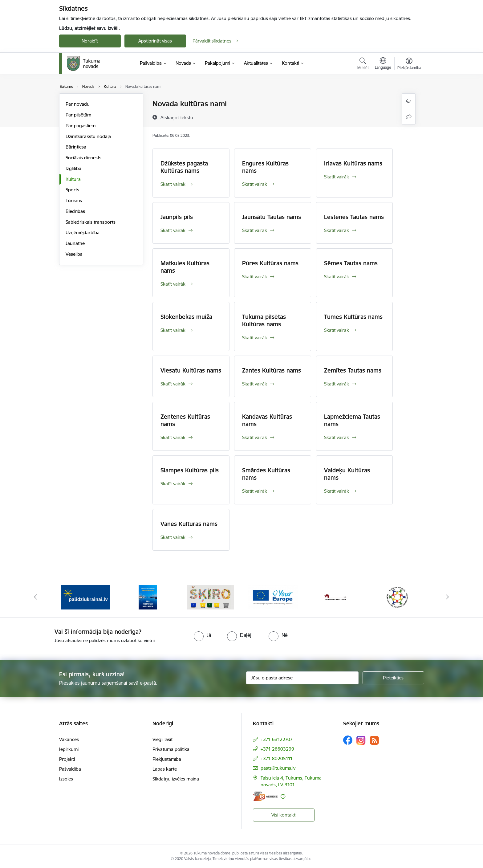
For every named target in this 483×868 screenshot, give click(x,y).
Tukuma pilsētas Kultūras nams (264, 320)
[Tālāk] (448, 597)
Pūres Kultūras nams (270, 263)
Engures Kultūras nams (265, 167)
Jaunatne (75, 243)
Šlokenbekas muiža (186, 317)
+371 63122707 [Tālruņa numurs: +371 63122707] (277, 739)
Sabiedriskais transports (91, 222)
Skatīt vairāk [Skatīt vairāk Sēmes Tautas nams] (337, 277)
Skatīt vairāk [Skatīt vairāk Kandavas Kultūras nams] (255, 437)
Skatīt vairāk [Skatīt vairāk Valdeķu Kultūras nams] (337, 491)
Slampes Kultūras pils (190, 470)
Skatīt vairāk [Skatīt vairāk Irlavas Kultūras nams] (337, 177)
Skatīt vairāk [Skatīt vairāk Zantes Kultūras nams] (255, 384)
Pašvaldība (70, 769)
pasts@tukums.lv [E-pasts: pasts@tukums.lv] (278, 768)
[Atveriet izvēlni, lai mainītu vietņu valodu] (383, 64)
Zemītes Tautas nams (353, 370)
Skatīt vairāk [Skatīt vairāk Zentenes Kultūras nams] (173, 437)
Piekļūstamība (167, 759)
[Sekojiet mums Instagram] (361, 740)
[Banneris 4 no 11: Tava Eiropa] (273, 597)
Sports (72, 190)
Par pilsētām (78, 115)
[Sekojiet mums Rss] (374, 740)
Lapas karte (165, 769)
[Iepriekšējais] (36, 597)
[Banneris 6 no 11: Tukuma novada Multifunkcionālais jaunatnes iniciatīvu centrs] (397, 597)
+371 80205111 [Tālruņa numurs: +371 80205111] (277, 758)
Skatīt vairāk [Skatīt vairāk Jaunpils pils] (173, 230)
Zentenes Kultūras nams (185, 420)
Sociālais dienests (83, 158)
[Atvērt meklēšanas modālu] (363, 64)
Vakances (69, 739)
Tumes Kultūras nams (353, 317)
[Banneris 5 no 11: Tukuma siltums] (335, 597)
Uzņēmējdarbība (83, 232)
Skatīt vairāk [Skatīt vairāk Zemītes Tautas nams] (337, 384)
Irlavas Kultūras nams (353, 163)
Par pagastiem (81, 126)
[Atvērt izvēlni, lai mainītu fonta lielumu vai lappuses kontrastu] (409, 64)
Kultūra (73, 179)
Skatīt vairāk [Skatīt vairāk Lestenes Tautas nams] (337, 230)
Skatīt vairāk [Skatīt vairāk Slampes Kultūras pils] (173, 484)
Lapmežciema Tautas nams (352, 420)
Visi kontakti (284, 815)
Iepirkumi (69, 749)
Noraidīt (90, 41)
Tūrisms (74, 200)
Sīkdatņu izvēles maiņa (176, 779)
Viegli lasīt (162, 739)
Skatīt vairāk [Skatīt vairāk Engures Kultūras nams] (255, 184)
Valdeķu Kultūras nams (347, 474)
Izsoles (66, 779)
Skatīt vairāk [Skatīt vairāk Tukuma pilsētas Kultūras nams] (255, 338)
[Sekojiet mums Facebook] (348, 740)
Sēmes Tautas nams (351, 263)
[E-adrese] (265, 796)
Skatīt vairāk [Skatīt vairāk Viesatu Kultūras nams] (173, 384)
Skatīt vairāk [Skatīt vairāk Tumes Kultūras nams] (337, 330)
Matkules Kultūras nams (185, 267)
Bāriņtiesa (76, 147)
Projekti (67, 759)
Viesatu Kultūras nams (191, 370)
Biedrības (75, 211)
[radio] (202, 635)
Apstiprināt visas (155, 41)
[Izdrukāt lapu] (409, 101)
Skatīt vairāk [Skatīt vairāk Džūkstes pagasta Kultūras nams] (173, 184)
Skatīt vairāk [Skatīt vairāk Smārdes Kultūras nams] (255, 491)
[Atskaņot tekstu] (177, 117)
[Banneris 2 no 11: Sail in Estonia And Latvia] (148, 597)
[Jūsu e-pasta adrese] (302, 678)
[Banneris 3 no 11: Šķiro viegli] (210, 597)
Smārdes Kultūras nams (266, 474)
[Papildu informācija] (283, 796)
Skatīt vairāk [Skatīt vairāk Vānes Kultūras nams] (173, 537)
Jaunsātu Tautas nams (272, 217)
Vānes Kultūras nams (189, 524)
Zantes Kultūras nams (272, 370)
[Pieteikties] (393, 678)
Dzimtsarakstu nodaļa (88, 136)
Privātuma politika (171, 749)
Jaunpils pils (177, 217)
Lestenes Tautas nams (354, 217)
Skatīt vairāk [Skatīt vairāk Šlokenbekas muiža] (173, 330)
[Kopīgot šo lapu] (409, 117)
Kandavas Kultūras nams (267, 420)
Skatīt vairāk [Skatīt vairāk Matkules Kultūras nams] (173, 284)
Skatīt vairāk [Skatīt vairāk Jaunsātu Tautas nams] (255, 230)
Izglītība (73, 168)
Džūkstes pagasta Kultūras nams (184, 167)
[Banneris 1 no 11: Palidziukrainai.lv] (86, 597)
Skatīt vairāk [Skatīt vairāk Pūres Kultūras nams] (255, 277)
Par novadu (78, 104)
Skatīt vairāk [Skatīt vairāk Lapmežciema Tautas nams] (337, 437)
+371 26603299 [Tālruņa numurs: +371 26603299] (277, 749)
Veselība (74, 254)
